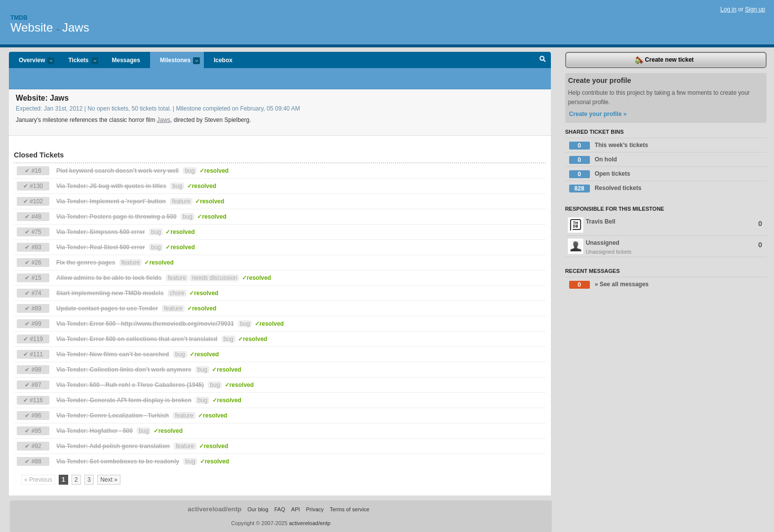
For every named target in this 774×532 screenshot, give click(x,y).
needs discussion (214, 278)
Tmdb (19, 18)
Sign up (755, 9)
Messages (126, 60)
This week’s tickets (609, 146)
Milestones (175, 61)
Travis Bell (665, 225)
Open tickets (600, 174)
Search (543, 60)
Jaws (76, 27)
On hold (593, 160)
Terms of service (349, 509)
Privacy (315, 509)
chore (177, 293)
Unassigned (666, 247)
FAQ (280, 509)
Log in (728, 9)
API (296, 509)
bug (190, 171)
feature (181, 201)
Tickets (78, 61)
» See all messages (609, 285)
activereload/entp (214, 509)
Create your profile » (598, 114)
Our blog (258, 509)
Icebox (223, 60)
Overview (32, 61)
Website (32, 27)
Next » (109, 480)
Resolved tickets (605, 189)
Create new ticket (664, 60)
